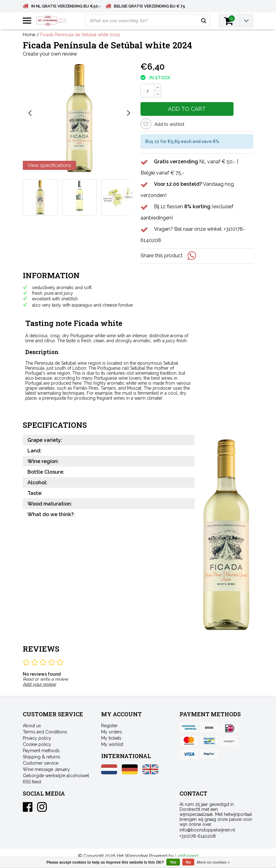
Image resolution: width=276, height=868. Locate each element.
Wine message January (46, 769)
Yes (173, 862)
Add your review (39, 684)
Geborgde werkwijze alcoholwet (56, 776)
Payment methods (41, 751)
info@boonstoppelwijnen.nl (207, 830)
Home (29, 35)
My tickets (111, 738)
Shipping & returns (42, 757)
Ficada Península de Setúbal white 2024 (80, 35)
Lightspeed (187, 856)
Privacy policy (37, 738)
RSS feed (32, 782)
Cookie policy (37, 744)
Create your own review (50, 54)
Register (109, 726)
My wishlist (112, 744)
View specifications (49, 165)
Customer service (41, 763)
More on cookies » (213, 862)
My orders (112, 732)
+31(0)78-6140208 (198, 836)
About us (32, 726)
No (188, 862)
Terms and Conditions (45, 732)
